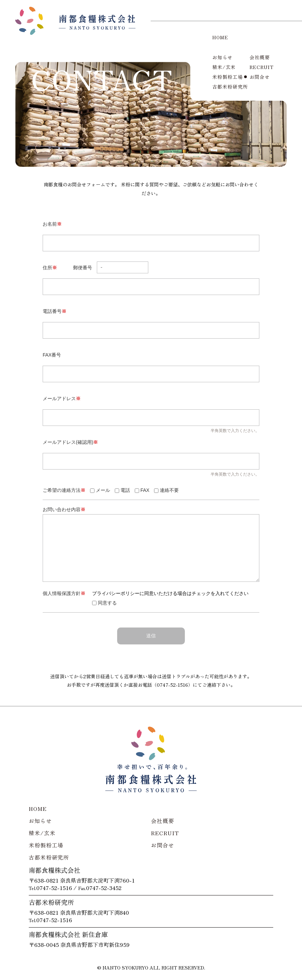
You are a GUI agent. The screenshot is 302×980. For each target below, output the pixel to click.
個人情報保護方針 (64, 593)
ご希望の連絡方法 (64, 490)
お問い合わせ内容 (64, 509)
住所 (50, 268)
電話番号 (55, 311)
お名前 (52, 224)
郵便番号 (111, 268)
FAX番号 (52, 355)
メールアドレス (62, 398)
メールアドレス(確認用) (70, 442)
